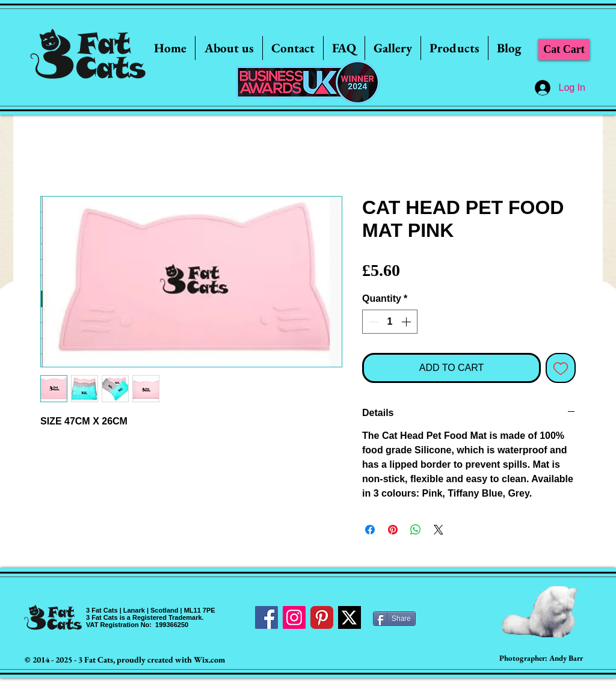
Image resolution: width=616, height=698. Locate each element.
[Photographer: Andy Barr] (541, 659)
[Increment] (407, 322)
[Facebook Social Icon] (266, 617)
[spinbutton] (390, 322)
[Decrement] (372, 322)
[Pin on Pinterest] (393, 530)
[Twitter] (350, 617)
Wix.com (209, 660)
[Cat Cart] (564, 50)
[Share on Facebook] (370, 530)
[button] (393, 48)
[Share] (394, 619)
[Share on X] (439, 530)
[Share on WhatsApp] (416, 530)
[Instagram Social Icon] (294, 617)
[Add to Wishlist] (561, 368)
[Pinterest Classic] (322, 617)
